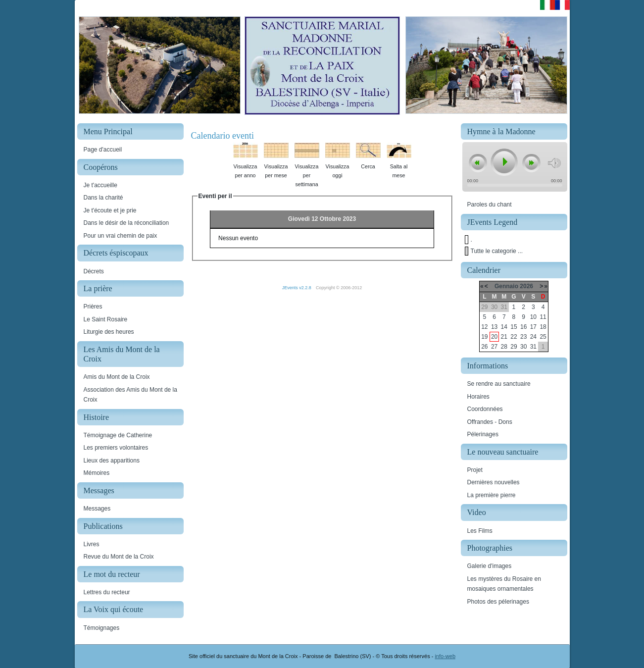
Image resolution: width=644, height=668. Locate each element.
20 (494, 337)
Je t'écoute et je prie (110, 210)
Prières (93, 307)
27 (494, 347)
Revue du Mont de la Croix (119, 557)
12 (484, 327)
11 (543, 317)
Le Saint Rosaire (106, 319)
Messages (97, 509)
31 (533, 347)
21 (504, 337)
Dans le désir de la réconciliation (126, 223)
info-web (445, 656)
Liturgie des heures (109, 332)
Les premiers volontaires (116, 448)
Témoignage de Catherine (118, 435)
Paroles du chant (490, 205)
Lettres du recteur (107, 592)
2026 (526, 286)
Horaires (478, 397)
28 (504, 347)
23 (523, 337)
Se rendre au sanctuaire (499, 384)
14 (504, 327)
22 (514, 337)
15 (514, 327)
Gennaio (506, 286)
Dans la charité (103, 198)
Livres (92, 544)
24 (533, 337)
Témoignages (102, 628)
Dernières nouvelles (494, 482)
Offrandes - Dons (490, 422)
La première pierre (492, 495)
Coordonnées (485, 409)
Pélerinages (483, 434)
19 (484, 337)
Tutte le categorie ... (497, 251)
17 (533, 327)
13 (494, 327)
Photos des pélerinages (498, 602)
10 (533, 317)
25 (543, 337)
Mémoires (97, 473)
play (503, 162)
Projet (475, 470)
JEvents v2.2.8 (297, 288)
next (531, 163)
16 (523, 327)
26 (484, 347)
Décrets (94, 271)
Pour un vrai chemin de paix (121, 236)
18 (543, 327)
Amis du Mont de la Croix (117, 377)
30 (523, 347)
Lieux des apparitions (112, 461)
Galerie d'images (490, 566)
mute (554, 163)
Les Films (480, 531)
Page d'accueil (103, 150)
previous (478, 163)
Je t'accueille (100, 185)
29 (514, 347)
